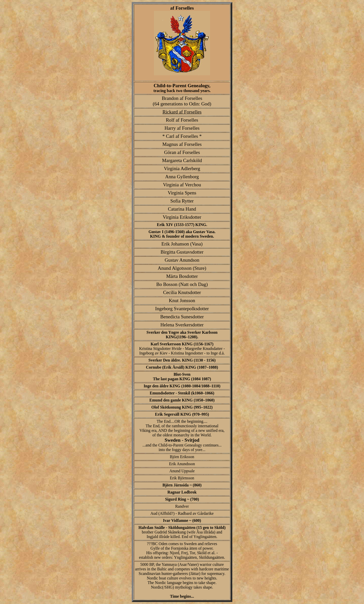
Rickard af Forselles (182, 112)
